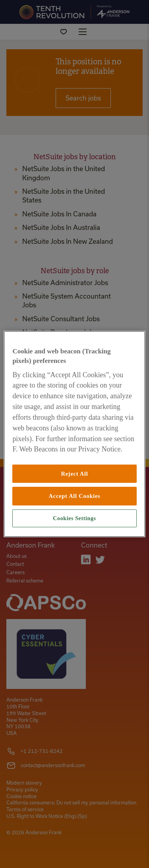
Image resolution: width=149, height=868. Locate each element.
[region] (74, 434)
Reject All (74, 474)
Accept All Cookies (75, 496)
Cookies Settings (74, 518)
